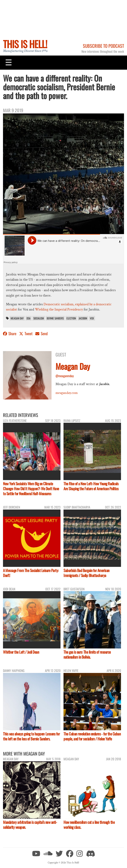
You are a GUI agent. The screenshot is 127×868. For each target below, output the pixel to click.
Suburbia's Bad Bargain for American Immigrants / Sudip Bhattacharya (86, 573)
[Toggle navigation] (9, 62)
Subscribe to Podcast (103, 46)
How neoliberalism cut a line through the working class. (89, 825)
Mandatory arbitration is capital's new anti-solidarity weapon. (30, 825)
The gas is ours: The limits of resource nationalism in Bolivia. (87, 654)
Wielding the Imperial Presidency (59, 309)
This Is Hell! (25, 44)
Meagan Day (17, 318)
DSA (29, 318)
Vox (92, 318)
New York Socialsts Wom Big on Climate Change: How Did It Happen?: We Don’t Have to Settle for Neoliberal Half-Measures (31, 489)
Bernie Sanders (55, 318)
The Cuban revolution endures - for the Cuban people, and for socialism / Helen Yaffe (92, 736)
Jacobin (83, 318)
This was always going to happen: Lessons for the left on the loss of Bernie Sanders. (31, 736)
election (71, 318)
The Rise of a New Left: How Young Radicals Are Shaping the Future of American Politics (91, 486)
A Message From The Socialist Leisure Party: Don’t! (31, 573)
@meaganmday (65, 376)
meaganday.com (67, 393)
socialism (39, 318)
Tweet (26, 333)
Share (10, 333)
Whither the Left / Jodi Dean (21, 652)
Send (42, 333)
